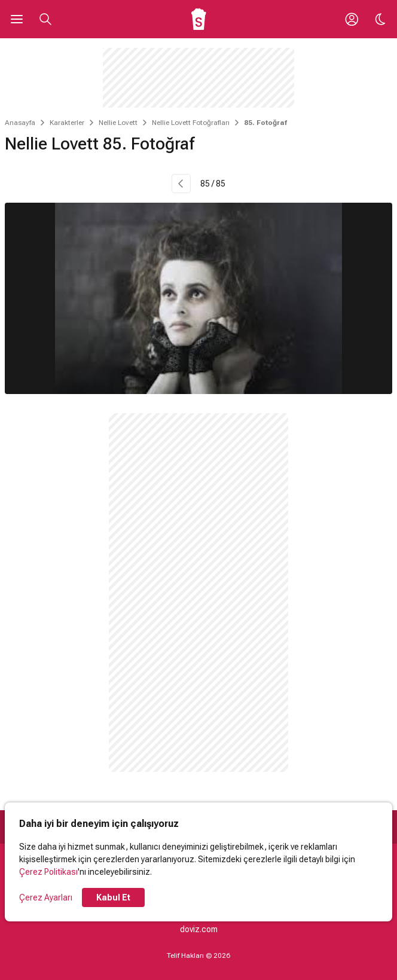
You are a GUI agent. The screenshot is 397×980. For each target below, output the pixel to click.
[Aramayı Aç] (45, 19)
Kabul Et (113, 897)
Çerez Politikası (48, 872)
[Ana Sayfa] (199, 19)
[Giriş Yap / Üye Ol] (352, 19)
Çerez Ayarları (46, 897)
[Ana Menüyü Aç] (17, 19)
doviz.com (199, 929)
